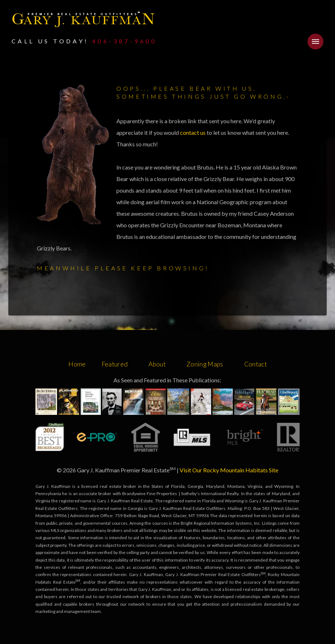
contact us (193, 132)
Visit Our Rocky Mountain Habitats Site (229, 470)
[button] (315, 42)
